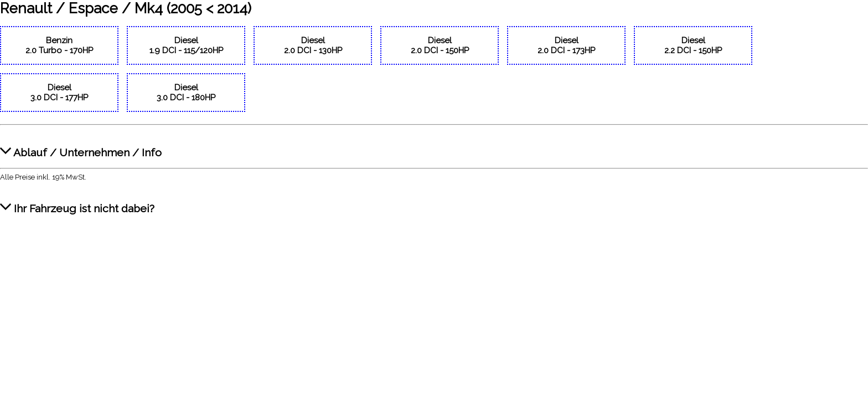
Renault (26, 8)
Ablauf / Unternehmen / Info (81, 147)
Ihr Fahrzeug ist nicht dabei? (77, 203)
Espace (93, 8)
